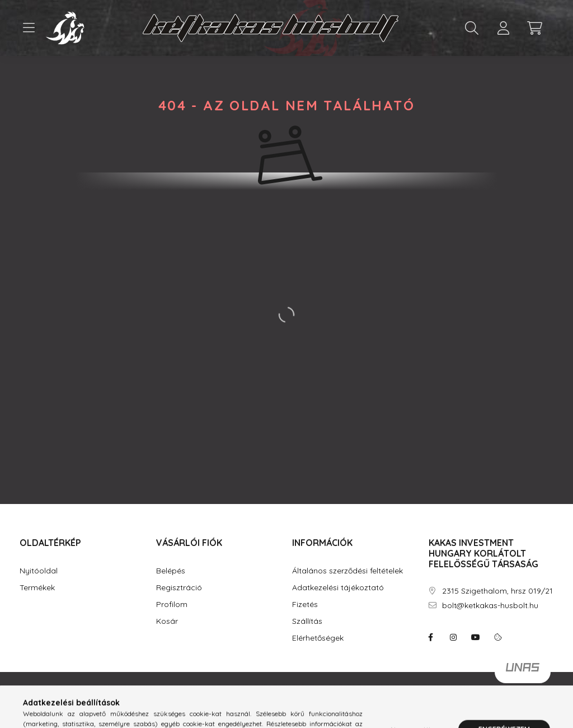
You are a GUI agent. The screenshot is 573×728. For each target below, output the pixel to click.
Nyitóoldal (39, 571)
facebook (431, 637)
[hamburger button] (29, 28)
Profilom (172, 605)
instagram (453, 637)
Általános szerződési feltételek (347, 571)
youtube (476, 637)
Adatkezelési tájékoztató (338, 588)
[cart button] (534, 28)
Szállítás (307, 621)
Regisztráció (179, 588)
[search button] (472, 28)
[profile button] (503, 28)
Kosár (167, 621)
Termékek (37, 588)
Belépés (171, 571)
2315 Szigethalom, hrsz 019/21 (497, 591)
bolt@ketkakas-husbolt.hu (490, 606)
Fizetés (305, 605)
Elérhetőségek (318, 638)
